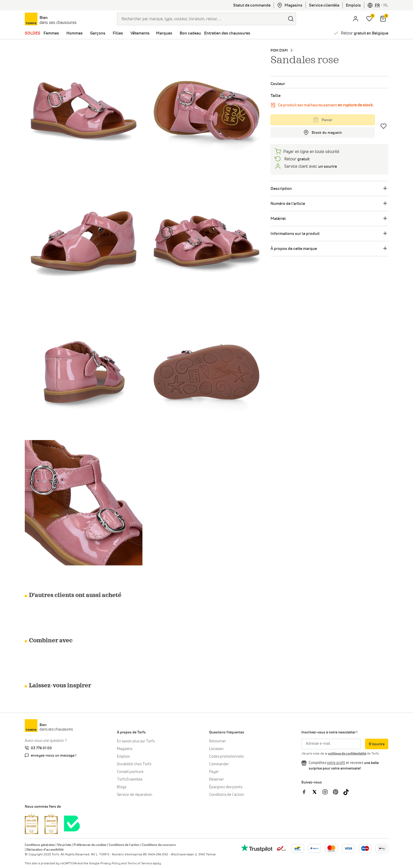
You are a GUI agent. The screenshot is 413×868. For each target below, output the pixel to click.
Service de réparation (135, 795)
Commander (219, 764)
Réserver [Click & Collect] (217, 780)
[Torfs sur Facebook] (307, 792)
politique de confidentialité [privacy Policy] (347, 754)
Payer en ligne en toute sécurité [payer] (311, 152)
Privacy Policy (110, 864)
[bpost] (281, 848)
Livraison (216, 749)
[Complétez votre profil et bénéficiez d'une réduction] (336, 763)
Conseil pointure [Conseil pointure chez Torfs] (130, 772)
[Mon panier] (383, 19)
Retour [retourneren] (296, 159)
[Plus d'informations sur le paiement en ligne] (298, 849)
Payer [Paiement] (214, 772)
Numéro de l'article (288, 204)
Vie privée (64, 845)
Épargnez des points (226, 787)
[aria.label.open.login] (356, 19)
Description (281, 189)
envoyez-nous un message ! (54, 756)
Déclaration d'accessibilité (45, 850)
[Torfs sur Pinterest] (338, 792)
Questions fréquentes (227, 732)
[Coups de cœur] (384, 126)
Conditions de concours (159, 845)
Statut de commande (252, 5)
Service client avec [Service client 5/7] (310, 166)
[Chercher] (291, 19)
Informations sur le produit (295, 234)
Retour (365, 33)
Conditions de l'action (227, 795)
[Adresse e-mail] (331, 744)
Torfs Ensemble (130, 780)
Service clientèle (324, 5)
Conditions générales (40, 845)
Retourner (218, 741)
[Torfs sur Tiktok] (348, 792)
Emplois (353, 5)
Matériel (278, 219)
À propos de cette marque (294, 249)
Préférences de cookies (90, 845)
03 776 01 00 (41, 748)
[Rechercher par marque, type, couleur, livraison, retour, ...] (201, 19)
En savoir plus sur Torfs (136, 741)
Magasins (290, 5)
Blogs (122, 787)
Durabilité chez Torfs (134, 764)
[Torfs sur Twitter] (317, 792)
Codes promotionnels (226, 757)
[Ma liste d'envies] (369, 19)
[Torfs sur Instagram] (328, 792)
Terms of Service (140, 864)
